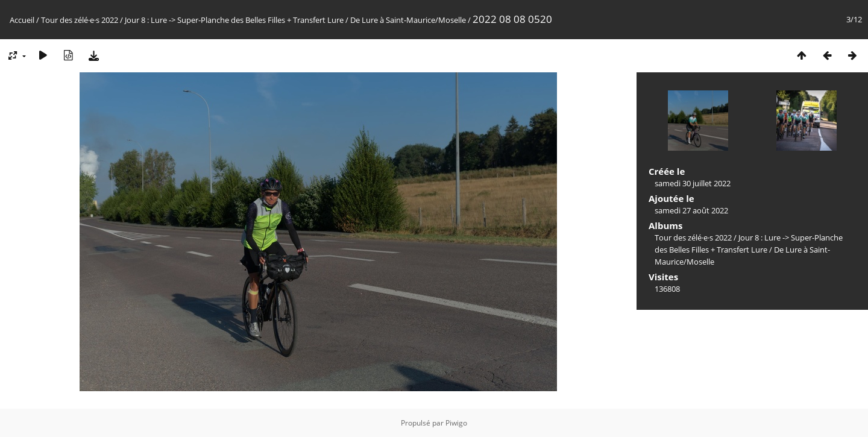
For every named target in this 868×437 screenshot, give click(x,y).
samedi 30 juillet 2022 (693, 183)
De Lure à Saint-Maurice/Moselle (408, 20)
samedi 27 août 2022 (691, 210)
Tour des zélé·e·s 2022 (80, 20)
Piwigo (456, 423)
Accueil (22, 20)
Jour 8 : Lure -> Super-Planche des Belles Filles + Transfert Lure (234, 20)
